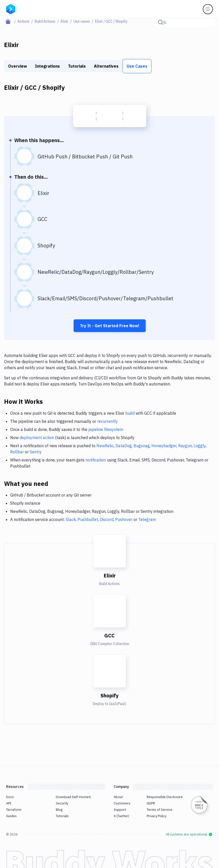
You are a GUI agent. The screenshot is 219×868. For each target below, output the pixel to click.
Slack (71, 519)
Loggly (200, 446)
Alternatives (106, 66)
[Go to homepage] (11, 9)
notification (96, 460)
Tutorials (77, 66)
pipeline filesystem (106, 429)
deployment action (37, 438)
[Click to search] (209, 22)
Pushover (124, 519)
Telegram (147, 519)
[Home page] (11, 21)
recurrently (107, 421)
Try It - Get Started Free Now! (110, 326)
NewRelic (105, 446)
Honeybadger (164, 446)
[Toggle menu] (208, 9)
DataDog (124, 446)
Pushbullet (88, 519)
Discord (107, 519)
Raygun (185, 446)
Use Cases (137, 66)
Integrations (47, 66)
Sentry (36, 452)
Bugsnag (142, 446)
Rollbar (17, 452)
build (130, 413)
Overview (18, 66)
